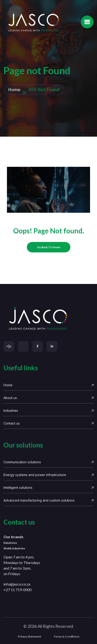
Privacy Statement (30, 636)
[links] (48, 319)
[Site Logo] (34, 22)
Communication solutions (48, 462)
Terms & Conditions (66, 636)
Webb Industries (14, 548)
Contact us (48, 423)
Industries (48, 411)
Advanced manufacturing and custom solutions (48, 500)
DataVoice (10, 543)
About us (48, 398)
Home (48, 385)
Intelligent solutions (48, 488)
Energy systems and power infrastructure (48, 475)
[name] (87, 22)
